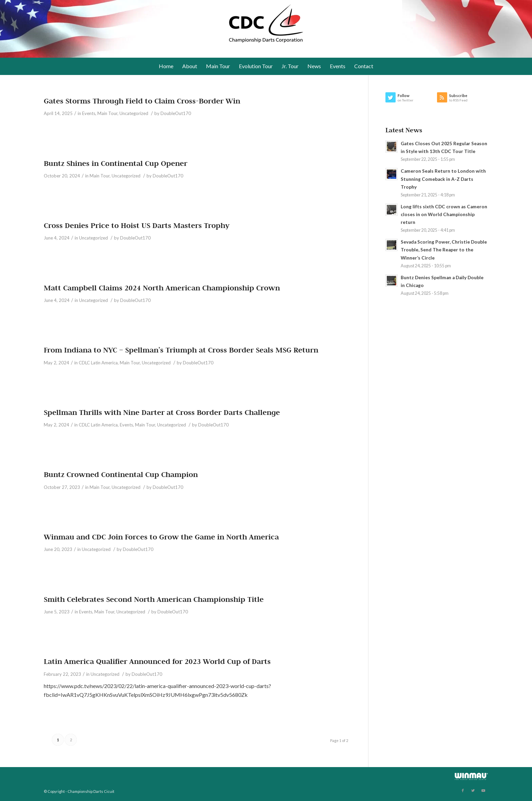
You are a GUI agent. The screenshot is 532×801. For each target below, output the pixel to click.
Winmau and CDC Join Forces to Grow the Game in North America (161, 537)
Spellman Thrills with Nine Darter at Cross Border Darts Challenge (162, 412)
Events (89, 113)
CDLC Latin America (98, 363)
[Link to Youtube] (483, 790)
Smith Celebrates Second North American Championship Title (154, 599)
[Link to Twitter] (473, 790)
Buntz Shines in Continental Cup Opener (116, 163)
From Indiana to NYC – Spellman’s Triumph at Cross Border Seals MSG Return (181, 350)
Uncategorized (134, 113)
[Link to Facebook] (463, 790)
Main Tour (107, 113)
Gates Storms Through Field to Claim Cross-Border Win (142, 101)
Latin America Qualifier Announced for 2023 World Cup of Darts (157, 661)
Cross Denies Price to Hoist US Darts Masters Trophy (137, 225)
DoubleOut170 (176, 113)
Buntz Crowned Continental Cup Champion (121, 474)
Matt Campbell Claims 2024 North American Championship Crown (162, 288)
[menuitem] (166, 66)
